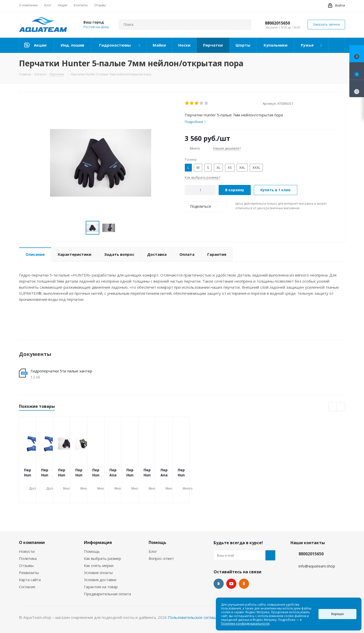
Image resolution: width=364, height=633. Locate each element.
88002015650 (277, 23)
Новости (27, 551)
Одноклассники (244, 584)
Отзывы (26, 565)
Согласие (27, 587)
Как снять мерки (99, 565)
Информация (98, 542)
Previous (333, 407)
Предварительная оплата (107, 594)
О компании (32, 542)
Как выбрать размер (103, 558)
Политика (28, 558)
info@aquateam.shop (317, 566)
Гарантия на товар (101, 587)
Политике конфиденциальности (245, 624)
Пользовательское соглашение (197, 617)
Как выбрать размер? (202, 177)
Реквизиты (29, 573)
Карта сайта (30, 580)
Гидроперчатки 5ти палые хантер (61, 371)
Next (341, 407)
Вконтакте (219, 584)
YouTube (231, 584)
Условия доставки (100, 580)
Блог (153, 551)
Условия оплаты (98, 573)
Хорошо (337, 614)
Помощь (92, 551)
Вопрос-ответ (161, 558)
